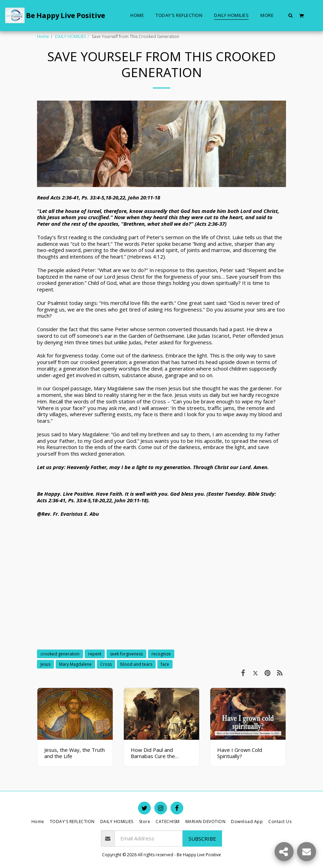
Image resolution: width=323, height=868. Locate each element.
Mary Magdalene (75, 664)
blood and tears (136, 664)
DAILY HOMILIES (70, 36)
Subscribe (202, 839)
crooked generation (60, 654)
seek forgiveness (126, 654)
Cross (106, 664)
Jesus (45, 664)
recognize (161, 654)
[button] (291, 15)
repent (95, 654)
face (165, 664)
